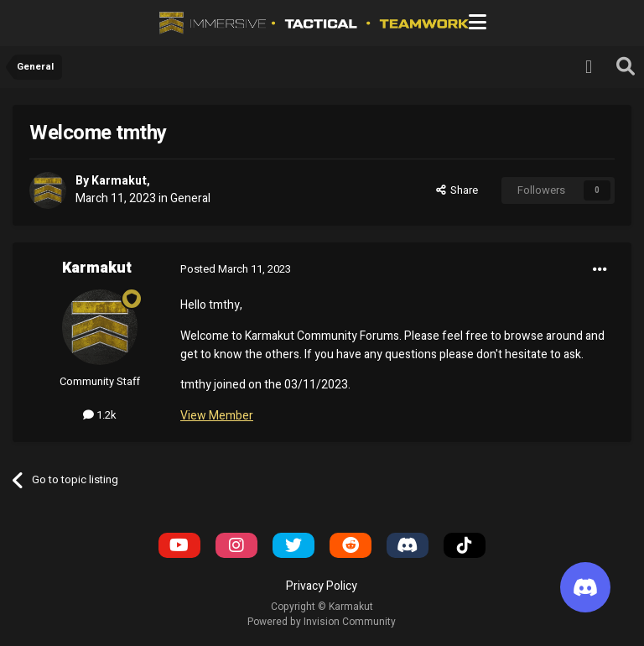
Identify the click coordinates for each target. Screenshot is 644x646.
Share (457, 190)
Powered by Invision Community (322, 622)
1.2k (100, 415)
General (190, 198)
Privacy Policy (322, 586)
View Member (217, 416)
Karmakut (119, 181)
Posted (236, 269)
